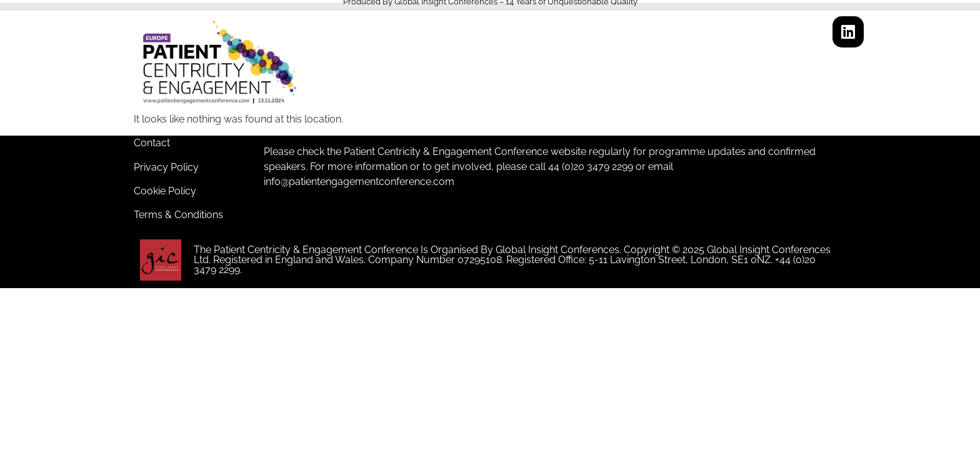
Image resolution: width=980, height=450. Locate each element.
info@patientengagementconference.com (359, 182)
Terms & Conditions (178, 215)
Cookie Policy (165, 191)
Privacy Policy (166, 167)
